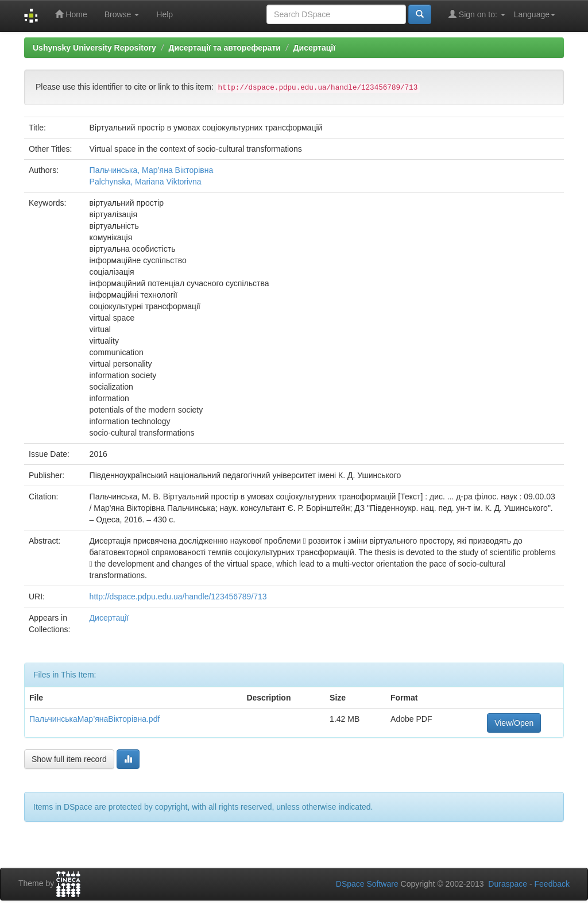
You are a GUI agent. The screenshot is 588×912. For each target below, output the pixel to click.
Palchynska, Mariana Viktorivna (146, 182)
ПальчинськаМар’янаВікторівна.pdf (94, 719)
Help (165, 14)
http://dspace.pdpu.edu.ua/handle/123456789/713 (178, 597)
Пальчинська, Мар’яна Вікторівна (152, 170)
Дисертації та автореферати (224, 48)
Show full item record (69, 759)
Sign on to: (477, 14)
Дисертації (315, 48)
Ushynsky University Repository (94, 48)
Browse (122, 14)
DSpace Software (367, 884)
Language (535, 14)
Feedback (552, 884)
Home (71, 14)
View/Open (514, 723)
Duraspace (508, 884)
